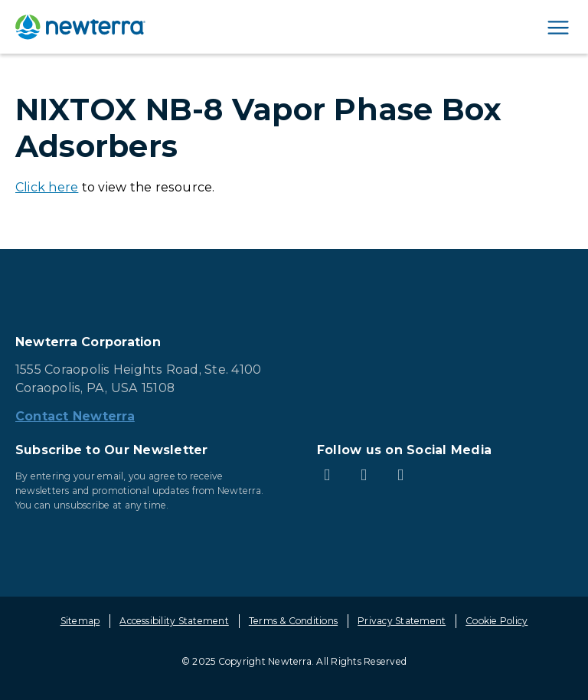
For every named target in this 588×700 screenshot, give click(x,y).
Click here (47, 187)
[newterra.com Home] (80, 27)
